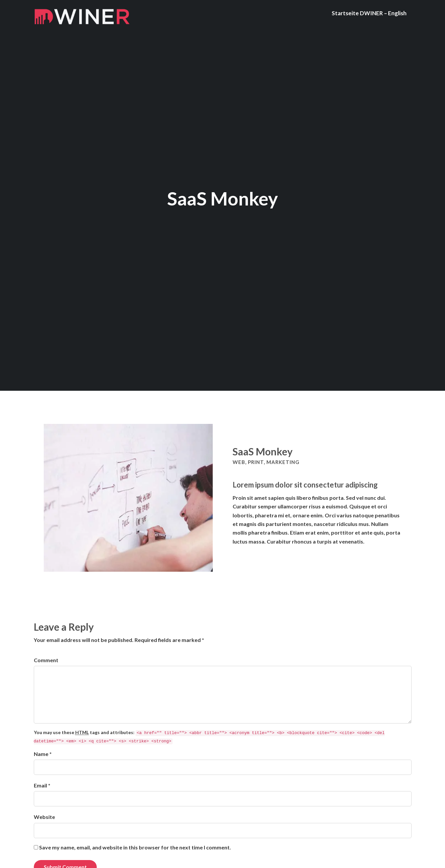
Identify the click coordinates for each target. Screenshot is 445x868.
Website (44, 817)
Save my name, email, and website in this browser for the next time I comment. (135, 847)
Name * (43, 754)
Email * (42, 785)
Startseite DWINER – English (369, 13)
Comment (46, 660)
